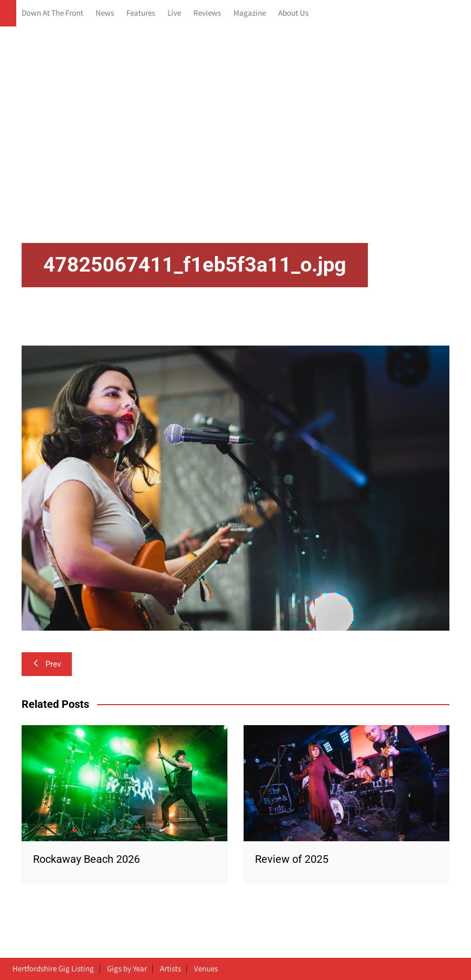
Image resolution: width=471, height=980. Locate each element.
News (105, 13)
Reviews (207, 13)
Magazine (250, 13)
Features (141, 13)
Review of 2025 (292, 859)
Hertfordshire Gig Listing (53, 969)
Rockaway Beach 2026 (86, 859)
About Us (293, 13)
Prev (47, 664)
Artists (170, 969)
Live (174, 13)
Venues (206, 969)
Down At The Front (52, 13)
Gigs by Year (127, 969)
